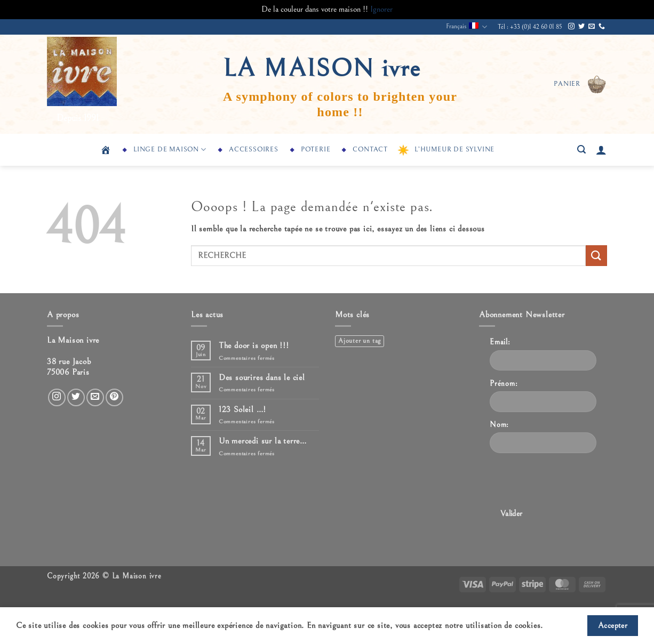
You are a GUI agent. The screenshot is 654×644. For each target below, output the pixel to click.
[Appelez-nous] (602, 27)
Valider (512, 514)
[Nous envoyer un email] (592, 27)
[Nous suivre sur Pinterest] (114, 397)
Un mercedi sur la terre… (263, 441)
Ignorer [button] (381, 9)
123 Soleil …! (242, 409)
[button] (580, 84)
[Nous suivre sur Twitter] (581, 27)
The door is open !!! (254, 345)
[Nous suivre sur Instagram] (571, 27)
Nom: (499, 425)
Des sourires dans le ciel (262, 377)
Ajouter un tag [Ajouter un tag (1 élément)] (360, 341)
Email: (500, 342)
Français (466, 27)
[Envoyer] (596, 256)
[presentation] (571, 482)
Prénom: (504, 384)
